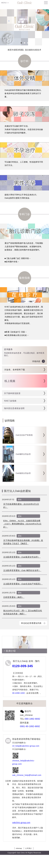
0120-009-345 (23, 666)
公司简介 (29, 848)
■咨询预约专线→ (12, 262)
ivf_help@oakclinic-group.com (26, 746)
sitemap (19, 848)
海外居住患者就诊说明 (14, 408)
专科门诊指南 (10, 401)
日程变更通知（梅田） (14, 597)
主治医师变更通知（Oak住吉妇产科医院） (23, 584)
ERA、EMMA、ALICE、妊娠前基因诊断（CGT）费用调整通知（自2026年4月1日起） (22, 524)
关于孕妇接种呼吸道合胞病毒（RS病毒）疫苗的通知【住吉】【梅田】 (23, 542)
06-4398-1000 (19, 693)
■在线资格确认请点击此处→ (17, 335)
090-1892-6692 (33, 719)
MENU (4, 3)
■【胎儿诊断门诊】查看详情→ (18, 258)
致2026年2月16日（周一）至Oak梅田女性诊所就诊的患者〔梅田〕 (23, 612)
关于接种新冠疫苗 (12, 393)
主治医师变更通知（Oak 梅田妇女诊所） (22, 570)
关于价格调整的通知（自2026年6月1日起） (21, 506)
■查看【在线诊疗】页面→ (16, 332)
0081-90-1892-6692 (30, 726)
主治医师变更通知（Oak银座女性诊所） (22, 557)
